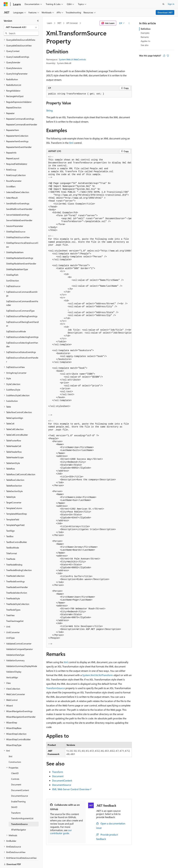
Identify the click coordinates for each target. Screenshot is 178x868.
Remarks (145, 37)
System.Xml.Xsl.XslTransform (98, 675)
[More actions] (129, 23)
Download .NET (165, 12)
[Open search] (163, 4)
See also (145, 45)
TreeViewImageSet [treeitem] (15, 610)
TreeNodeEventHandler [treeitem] (17, 576)
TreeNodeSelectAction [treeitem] (17, 582)
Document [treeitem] (16, 774)
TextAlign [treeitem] (10, 520)
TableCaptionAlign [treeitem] (15, 407)
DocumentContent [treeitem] (20, 780)
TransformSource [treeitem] (19, 813)
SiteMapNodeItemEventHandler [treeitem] (21, 253)
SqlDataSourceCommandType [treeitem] (20, 300)
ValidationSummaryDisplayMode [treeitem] (22, 655)
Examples (145, 33)
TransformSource (56, 688)
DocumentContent (62, 780)
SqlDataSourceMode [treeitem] (16, 321)
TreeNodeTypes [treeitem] (13, 599)
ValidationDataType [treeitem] (15, 644)
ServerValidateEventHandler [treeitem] (19, 210)
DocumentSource (62, 785)
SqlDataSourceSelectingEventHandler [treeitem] (22, 334)
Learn (49, 23)
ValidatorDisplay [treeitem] (14, 661)
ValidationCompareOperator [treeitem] (19, 638)
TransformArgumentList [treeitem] (22, 808)
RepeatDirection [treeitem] (14, 97)
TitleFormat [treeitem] (12, 543)
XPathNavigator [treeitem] (19, 819)
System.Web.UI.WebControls (72, 59)
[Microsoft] (6, 4)
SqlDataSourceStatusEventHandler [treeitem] (22, 349)
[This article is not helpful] (168, 56)
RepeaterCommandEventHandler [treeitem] (22, 114)
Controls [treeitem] (15, 768)
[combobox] (21, 27)
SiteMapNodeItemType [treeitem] (17, 259)
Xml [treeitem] (10, 746)
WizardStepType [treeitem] (14, 734)
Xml (71, 143)
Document (58, 776)
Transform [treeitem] (16, 802)
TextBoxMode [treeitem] (13, 537)
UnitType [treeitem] (10, 627)
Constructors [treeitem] (15, 751)
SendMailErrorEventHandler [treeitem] (19, 198)
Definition (146, 29)
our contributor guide (61, 832)
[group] (89, 400)
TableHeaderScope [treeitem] (15, 447)
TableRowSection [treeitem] (14, 475)
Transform (58, 772)
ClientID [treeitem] (15, 763)
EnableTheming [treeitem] (18, 791)
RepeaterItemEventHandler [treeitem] (19, 136)
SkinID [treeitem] (14, 796)
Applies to (145, 41)
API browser (72, 23)
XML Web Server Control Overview (71, 789)
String (49, 110)
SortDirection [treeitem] (13, 270)
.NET (59, 23)
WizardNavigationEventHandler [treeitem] (21, 706)
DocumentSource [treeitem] (19, 785)
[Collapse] (38, 21)
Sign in (171, 4)
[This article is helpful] (164, 56)
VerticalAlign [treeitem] (12, 667)
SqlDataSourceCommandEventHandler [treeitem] (22, 293)
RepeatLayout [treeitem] (13, 148)
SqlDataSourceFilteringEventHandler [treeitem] (22, 313)
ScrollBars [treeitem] (11, 176)
